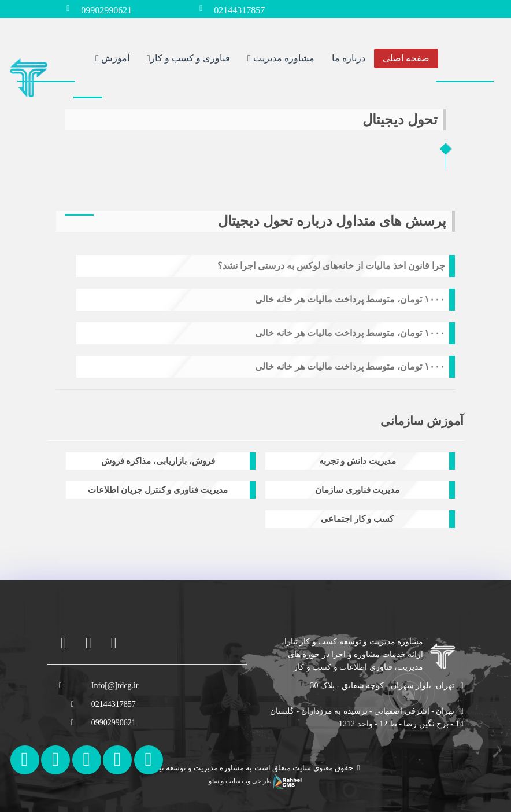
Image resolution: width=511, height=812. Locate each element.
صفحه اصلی (406, 58)
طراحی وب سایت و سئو (255, 781)
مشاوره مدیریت (281, 58)
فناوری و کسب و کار (188, 58)
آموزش (112, 58)
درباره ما (349, 58)
